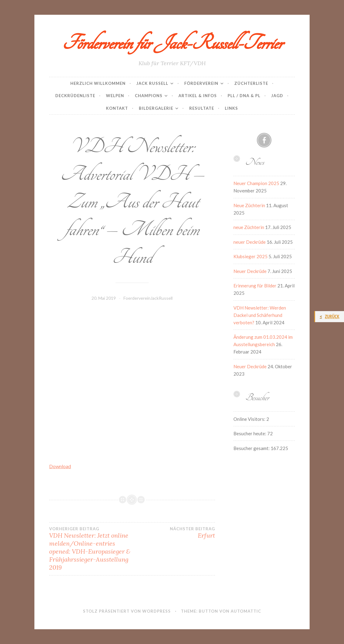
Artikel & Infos (198, 96)
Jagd (277, 96)
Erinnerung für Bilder (255, 286)
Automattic (246, 611)
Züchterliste (251, 83)
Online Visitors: (250, 419)
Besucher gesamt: (252, 448)
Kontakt (117, 108)
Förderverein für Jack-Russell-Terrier (172, 43)
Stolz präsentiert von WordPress (127, 611)
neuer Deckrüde (250, 242)
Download (60, 466)
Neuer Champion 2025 (256, 183)
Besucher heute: (250, 433)
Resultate (202, 108)
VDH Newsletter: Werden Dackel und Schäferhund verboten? (260, 315)
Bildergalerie (156, 108)
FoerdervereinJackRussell (148, 298)
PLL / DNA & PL (244, 96)
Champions (149, 96)
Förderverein (201, 83)
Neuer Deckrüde (250, 271)
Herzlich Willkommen (98, 83)
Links (231, 108)
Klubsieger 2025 (250, 256)
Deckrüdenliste (75, 96)
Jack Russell (152, 83)
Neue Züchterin (249, 205)
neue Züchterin (249, 227)
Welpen (115, 96)
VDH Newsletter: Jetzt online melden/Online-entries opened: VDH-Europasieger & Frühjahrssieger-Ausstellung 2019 (91, 549)
